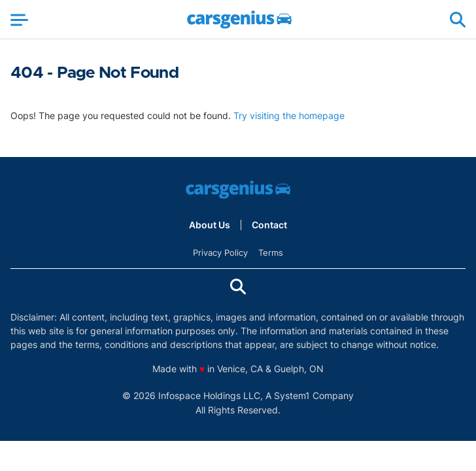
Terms (271, 253)
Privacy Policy (220, 253)
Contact (269, 225)
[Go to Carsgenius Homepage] (239, 20)
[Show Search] (458, 20)
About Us (210, 225)
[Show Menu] (19, 20)
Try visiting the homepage (289, 115)
